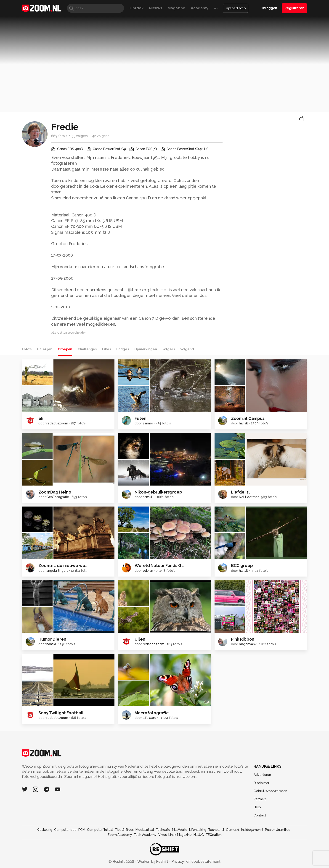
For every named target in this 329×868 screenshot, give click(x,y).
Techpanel (216, 830)
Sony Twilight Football (61, 713)
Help (257, 807)
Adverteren (262, 775)
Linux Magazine (180, 835)
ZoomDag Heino (55, 492)
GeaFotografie (58, 497)
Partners (260, 799)
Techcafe (163, 830)
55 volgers (80, 136)
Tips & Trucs (124, 830)
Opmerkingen (146, 349)
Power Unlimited (278, 830)
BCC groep (242, 565)
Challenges (87, 349)
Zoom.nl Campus (248, 418)
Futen (140, 418)
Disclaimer (261, 783)
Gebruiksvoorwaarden (270, 791)
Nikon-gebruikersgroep (158, 492)
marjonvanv (248, 644)
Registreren (294, 8)
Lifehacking (198, 830)
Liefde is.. (241, 492)
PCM (82, 830)
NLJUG (199, 835)
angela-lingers (57, 571)
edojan (148, 571)
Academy (200, 8)
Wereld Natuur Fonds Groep (163, 565)
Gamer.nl (233, 830)
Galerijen (45, 349)
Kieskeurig (45, 830)
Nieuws (156, 8)
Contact (260, 815)
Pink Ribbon (243, 639)
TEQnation (214, 835)
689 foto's (59, 136)
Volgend (187, 349)
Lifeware (150, 718)
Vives (162, 835)
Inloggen (270, 8)
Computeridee (65, 830)
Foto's (27, 349)
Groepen (65, 349)
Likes (106, 349)
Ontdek (136, 8)
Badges (123, 349)
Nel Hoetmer (249, 497)
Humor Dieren (52, 639)
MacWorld (180, 830)
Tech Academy (145, 835)
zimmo (148, 423)
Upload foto (236, 8)
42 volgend (101, 136)
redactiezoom (57, 423)
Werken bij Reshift (153, 862)
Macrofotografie (152, 713)
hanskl (244, 423)
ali (41, 418)
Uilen (140, 639)
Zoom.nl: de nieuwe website (67, 565)
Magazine (176, 8)
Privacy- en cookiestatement (195, 862)
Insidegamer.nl (252, 830)
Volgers (169, 349)
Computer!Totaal (100, 830)
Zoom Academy (120, 835)
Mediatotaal (145, 830)
